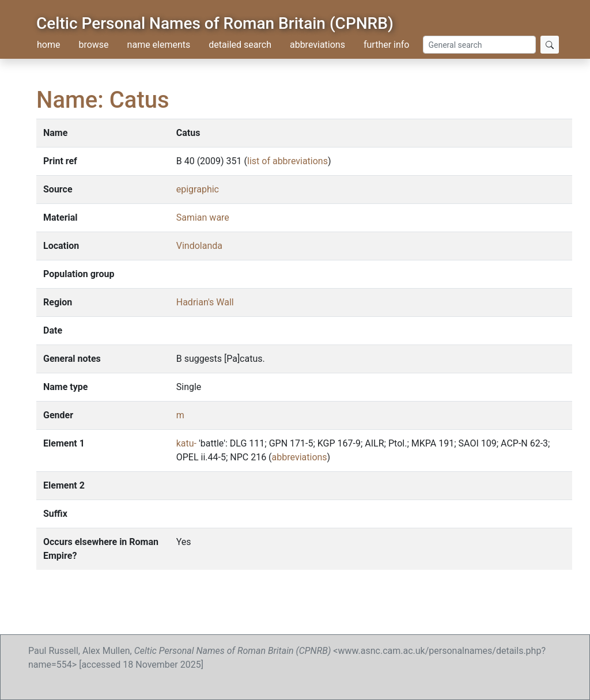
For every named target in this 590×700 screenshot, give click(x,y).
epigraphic (198, 189)
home (48, 45)
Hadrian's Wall (205, 302)
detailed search (240, 45)
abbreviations (317, 45)
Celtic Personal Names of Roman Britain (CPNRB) (215, 23)
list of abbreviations (288, 161)
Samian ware (203, 217)
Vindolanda (199, 246)
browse (93, 45)
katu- (188, 443)
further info (387, 45)
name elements (159, 45)
